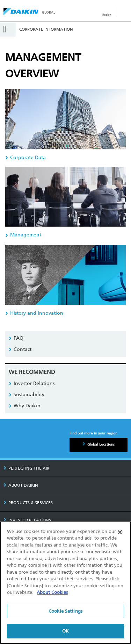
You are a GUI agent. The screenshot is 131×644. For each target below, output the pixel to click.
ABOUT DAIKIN (21, 485)
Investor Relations (34, 383)
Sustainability (29, 395)
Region (107, 15)
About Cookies (52, 592)
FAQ (19, 338)
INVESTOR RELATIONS (27, 520)
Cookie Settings (65, 611)
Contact (23, 349)
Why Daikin (27, 406)
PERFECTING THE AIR (26, 468)
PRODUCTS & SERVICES (28, 503)
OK (65, 631)
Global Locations (101, 445)
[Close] (120, 532)
